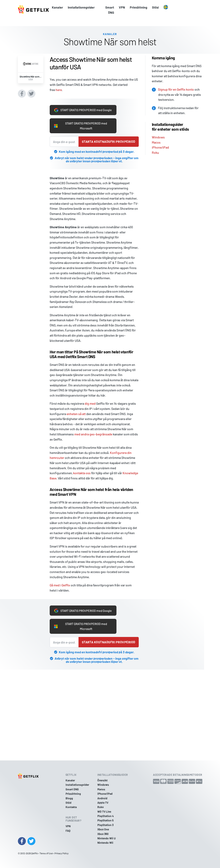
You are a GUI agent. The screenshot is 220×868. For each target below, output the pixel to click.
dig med (90, 404)
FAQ (68, 831)
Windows (158, 131)
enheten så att (76, 414)
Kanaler (57, 7)
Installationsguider (81, 7)
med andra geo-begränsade (93, 434)
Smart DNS (110, 10)
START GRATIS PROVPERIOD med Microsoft (82, 125)
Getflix (34, 853)
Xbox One (103, 829)
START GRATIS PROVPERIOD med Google (82, 106)
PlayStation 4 (106, 816)
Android (102, 798)
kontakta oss (82, 473)
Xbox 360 (103, 834)
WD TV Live (104, 812)
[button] (166, 7)
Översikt (102, 780)
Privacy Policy (62, 853)
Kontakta (71, 807)
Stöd (155, 7)
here (59, 83)
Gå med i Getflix (60, 585)
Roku (155, 146)
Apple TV (103, 803)
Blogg (69, 798)
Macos (156, 136)
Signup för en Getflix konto (176, 83)
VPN (122, 7)
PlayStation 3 (105, 825)
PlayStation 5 (106, 820)
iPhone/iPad (160, 141)
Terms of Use (46, 853)
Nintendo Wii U (107, 838)
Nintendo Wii (105, 843)
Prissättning (139, 7)
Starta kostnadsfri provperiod (109, 142)
